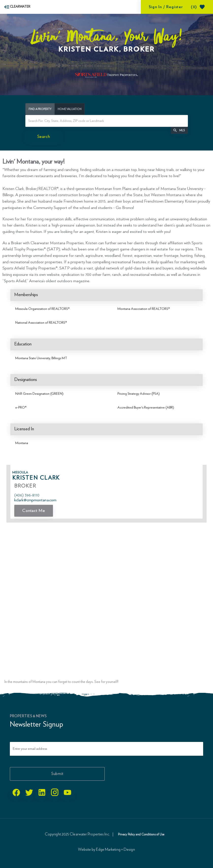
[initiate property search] (44, 137)
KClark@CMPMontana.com (35, 500)
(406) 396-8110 (27, 495)
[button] (179, 130)
